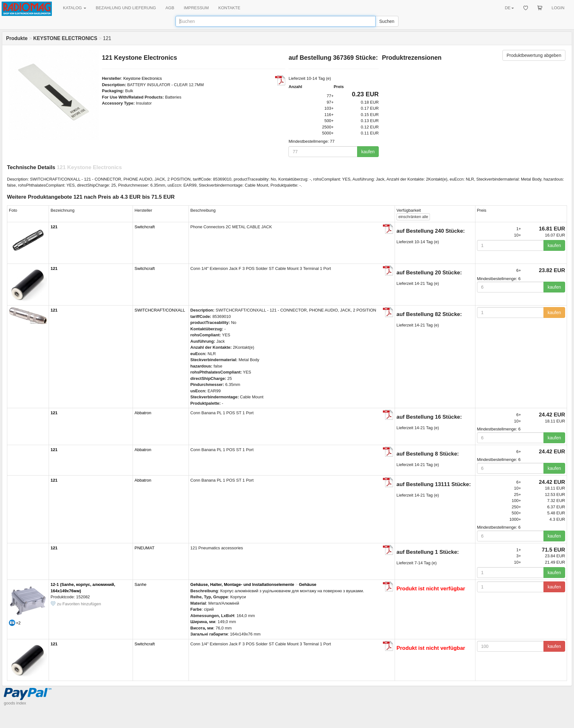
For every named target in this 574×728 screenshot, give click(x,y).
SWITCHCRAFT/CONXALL (160, 310)
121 (54, 227)
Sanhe (141, 584)
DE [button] (509, 8)
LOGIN (558, 8)
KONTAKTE (229, 8)
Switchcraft (145, 227)
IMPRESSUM (196, 8)
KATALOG (75, 8)
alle (413, 217)
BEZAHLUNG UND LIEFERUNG (126, 8)
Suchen (387, 21)
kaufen (368, 152)
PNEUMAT (145, 548)
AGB (170, 8)
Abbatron (143, 413)
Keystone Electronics (143, 78)
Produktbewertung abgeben (534, 55)
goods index (15, 703)
